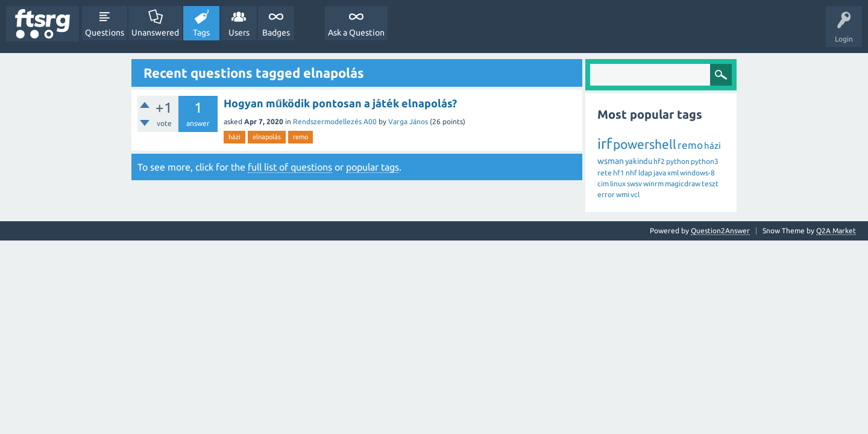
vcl (635, 194)
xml (673, 173)
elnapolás (267, 137)
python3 (705, 161)
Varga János (408, 121)
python (678, 161)
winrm (653, 184)
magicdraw (683, 184)
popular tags (373, 167)
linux (618, 184)
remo (300, 137)
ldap (645, 173)
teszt (710, 184)
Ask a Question (356, 33)
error (606, 194)
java (660, 173)
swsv (634, 184)
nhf (631, 173)
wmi (623, 194)
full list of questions (290, 167)
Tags (201, 33)
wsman (611, 161)
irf (605, 144)
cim (603, 184)
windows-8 (697, 173)
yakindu (639, 161)
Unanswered (155, 33)
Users (239, 33)
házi (234, 137)
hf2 (659, 161)
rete (605, 173)
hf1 (619, 173)
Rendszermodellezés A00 (335, 121)
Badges (276, 33)
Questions (105, 33)
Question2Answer (720, 231)
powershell (645, 144)
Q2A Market (836, 231)
